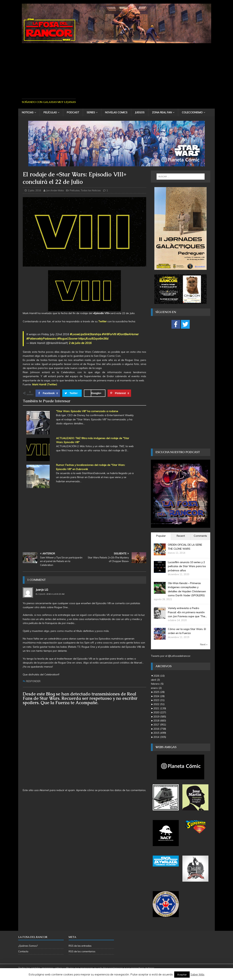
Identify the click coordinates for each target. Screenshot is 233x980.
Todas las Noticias (91, 190)
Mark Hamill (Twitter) (45, 384)
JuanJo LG (42, 590)
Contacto (23, 951)
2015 (160, 733)
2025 (159, 692)
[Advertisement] (116, 70)
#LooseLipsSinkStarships (86, 334)
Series (91, 112)
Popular (161, 536)
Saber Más (197, 974)
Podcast (73, 112)
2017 (160, 725)
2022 (159, 704)
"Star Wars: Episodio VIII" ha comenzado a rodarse (87, 411)
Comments (200, 536)
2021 (160, 708)
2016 (160, 729)
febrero (157, 684)
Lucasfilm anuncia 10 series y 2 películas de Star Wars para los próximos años (187, 566)
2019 (160, 717)
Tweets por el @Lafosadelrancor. (171, 656)
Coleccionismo (192, 112)
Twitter (102, 321)
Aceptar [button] (182, 975)
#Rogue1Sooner (67, 339)
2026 (159, 676)
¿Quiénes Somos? (28, 946)
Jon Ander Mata (55, 190)
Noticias (28, 112)
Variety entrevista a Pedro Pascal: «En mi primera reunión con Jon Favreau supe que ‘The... (187, 612)
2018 (160, 721)
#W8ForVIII (109, 334)
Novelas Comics (116, 112)
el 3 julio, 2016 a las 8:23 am (50, 594)
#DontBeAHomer (128, 334)
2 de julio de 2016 (80, 343)
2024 (159, 696)
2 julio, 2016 (34, 190)
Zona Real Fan (162, 112)
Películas (50, 112)
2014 (160, 737)
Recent (181, 536)
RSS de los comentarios (82, 951)
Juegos (140, 112)
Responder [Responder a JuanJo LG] (33, 681)
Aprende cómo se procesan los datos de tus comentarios (111, 790)
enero (156, 688)
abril (155, 680)
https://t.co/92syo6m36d (93, 339)
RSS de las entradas (80, 946)
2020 (160, 712)
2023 (159, 700)
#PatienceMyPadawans (41, 339)
